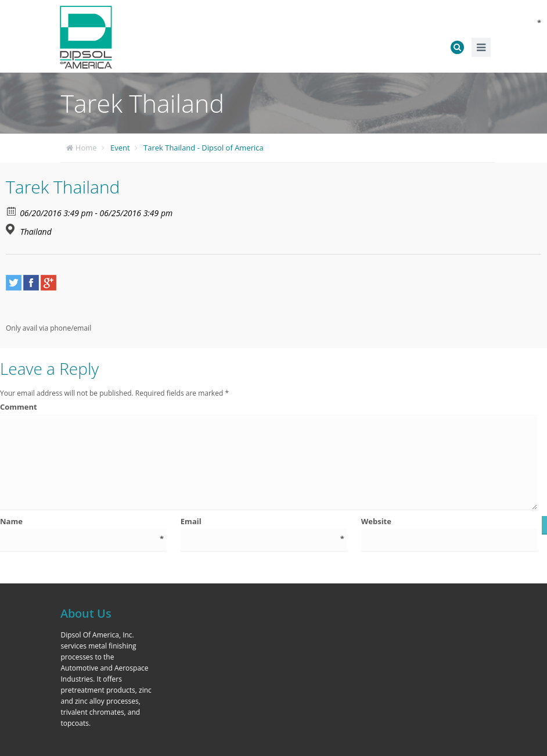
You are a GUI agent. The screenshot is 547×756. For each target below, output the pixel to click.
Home (86, 148)
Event (120, 148)
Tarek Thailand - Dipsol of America (204, 148)
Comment (268, 407)
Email (262, 522)
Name (82, 522)
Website (376, 521)
